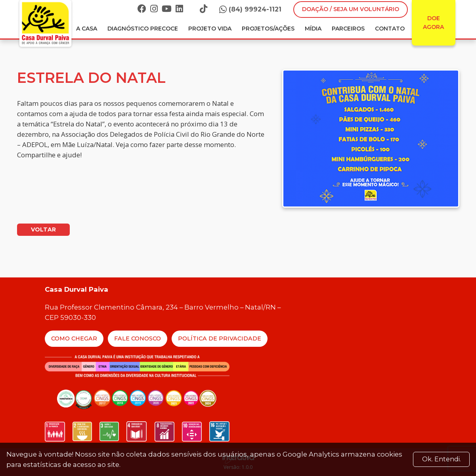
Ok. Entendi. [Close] (442, 459)
